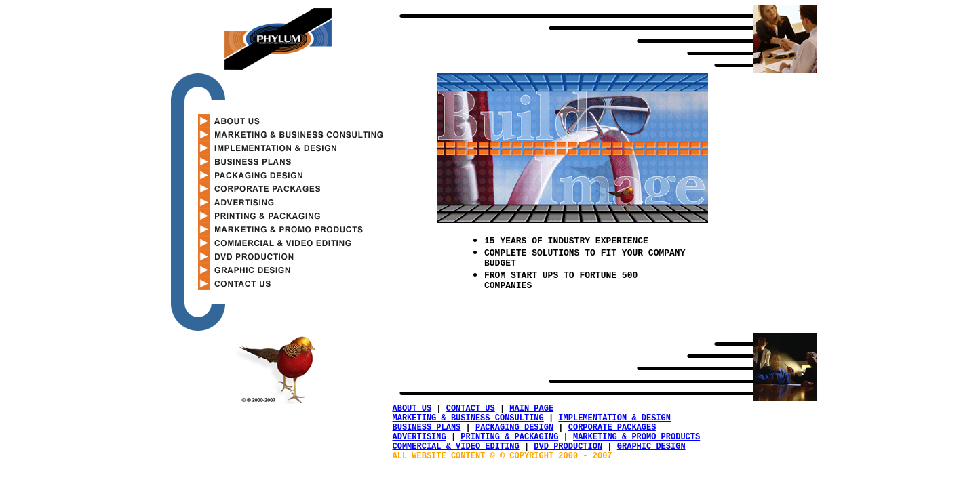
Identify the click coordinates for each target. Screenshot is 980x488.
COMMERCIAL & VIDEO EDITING (456, 456)
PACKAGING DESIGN (514, 433)
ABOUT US (412, 410)
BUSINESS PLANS (427, 433)
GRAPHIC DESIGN (651, 456)
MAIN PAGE (531, 410)
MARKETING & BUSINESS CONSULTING (468, 421)
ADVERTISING (419, 444)
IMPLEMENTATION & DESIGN (614, 421)
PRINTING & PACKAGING (509, 444)
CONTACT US (471, 410)
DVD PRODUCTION (568, 456)
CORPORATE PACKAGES (612, 433)
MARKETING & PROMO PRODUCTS (636, 444)
